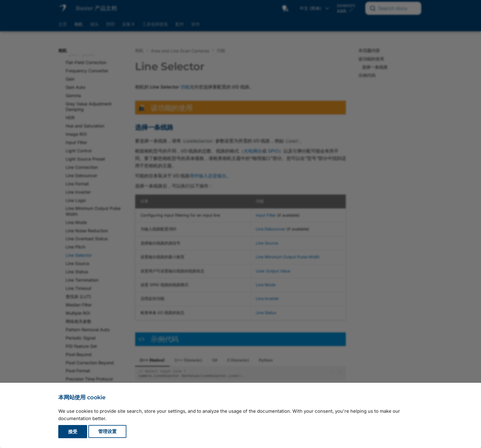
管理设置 (107, 432)
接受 (73, 432)
